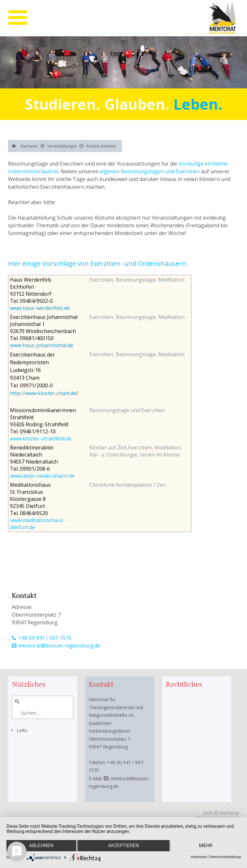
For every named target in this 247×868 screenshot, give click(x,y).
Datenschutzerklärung (225, 857)
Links (22, 730)
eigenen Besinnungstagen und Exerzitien (150, 171)
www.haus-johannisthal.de (42, 345)
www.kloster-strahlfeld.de (41, 439)
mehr (206, 846)
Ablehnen (41, 846)
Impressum (199, 857)
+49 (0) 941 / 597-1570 (45, 638)
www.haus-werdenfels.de (40, 308)
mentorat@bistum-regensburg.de (59, 646)
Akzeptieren (123, 846)
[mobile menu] (18, 18)
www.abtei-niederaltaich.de (42, 476)
